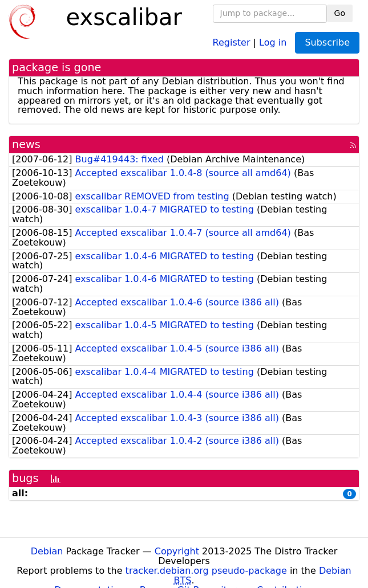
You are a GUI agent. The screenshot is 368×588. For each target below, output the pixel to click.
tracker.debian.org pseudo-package (206, 571)
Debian (47, 551)
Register (232, 42)
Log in (273, 42)
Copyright (177, 551)
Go (340, 13)
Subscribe (327, 42)
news (26, 144)
